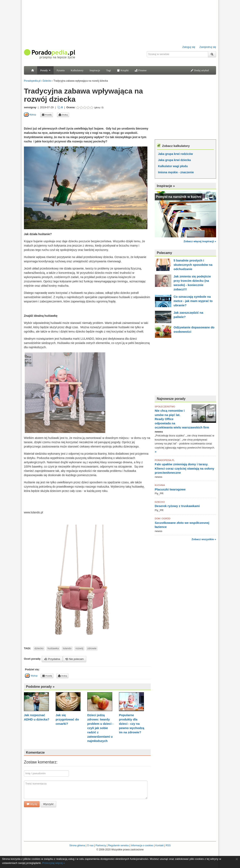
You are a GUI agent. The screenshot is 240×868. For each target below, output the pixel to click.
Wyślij (32, 804)
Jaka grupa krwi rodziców (175, 154)
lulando (67, 648)
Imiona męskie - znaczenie (176, 172)
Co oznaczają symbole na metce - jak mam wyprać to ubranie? (193, 301)
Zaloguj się (189, 47)
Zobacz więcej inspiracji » (200, 241)
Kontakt (160, 845)
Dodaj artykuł (200, 70)
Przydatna (52, 659)
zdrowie (92, 648)
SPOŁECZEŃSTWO (165, 407)
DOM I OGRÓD (163, 519)
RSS (168, 845)
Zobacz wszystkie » (204, 539)
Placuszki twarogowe (170, 489)
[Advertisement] (72, 122)
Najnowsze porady (171, 399)
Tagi (108, 70)
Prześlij (47, 115)
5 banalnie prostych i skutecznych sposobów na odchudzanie (193, 265)
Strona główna (77, 845)
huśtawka (53, 648)
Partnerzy (101, 845)
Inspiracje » (166, 186)
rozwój (79, 648)
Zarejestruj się (208, 47)
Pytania (61, 70)
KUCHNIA (160, 485)
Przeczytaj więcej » (54, 863)
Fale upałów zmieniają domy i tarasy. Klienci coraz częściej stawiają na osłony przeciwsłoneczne (184, 468)
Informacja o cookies (142, 845)
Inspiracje (95, 70)
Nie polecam (75, 659)
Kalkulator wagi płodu (173, 166)
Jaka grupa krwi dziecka (174, 160)
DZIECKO (160, 502)
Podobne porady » (40, 687)
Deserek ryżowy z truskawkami (177, 506)
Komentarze (35, 752)
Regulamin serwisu (118, 845)
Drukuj (63, 115)
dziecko (39, 648)
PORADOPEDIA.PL (165, 460)
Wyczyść (48, 804)
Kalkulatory (77, 70)
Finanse (141, 70)
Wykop (30, 115)
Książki (123, 70)
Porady (45, 70)
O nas (90, 845)
